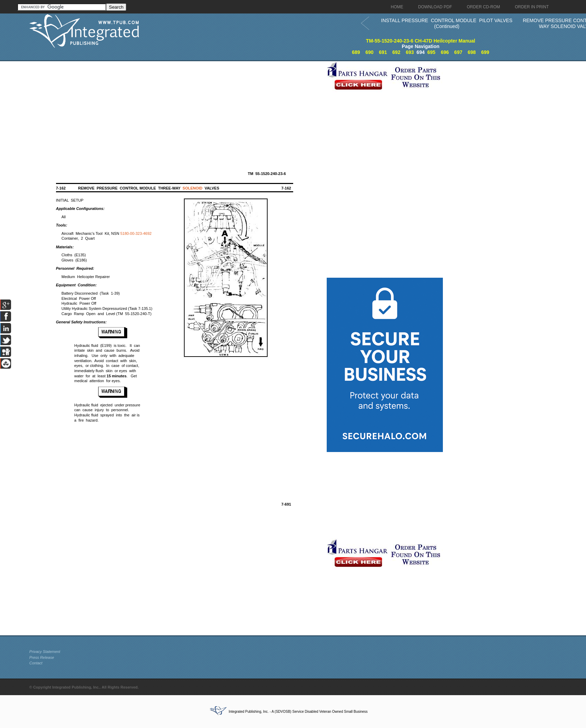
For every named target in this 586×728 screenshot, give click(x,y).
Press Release (42, 657)
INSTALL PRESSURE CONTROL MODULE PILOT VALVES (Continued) (447, 23)
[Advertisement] (176, 110)
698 (472, 52)
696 (445, 52)
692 (396, 52)
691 (383, 52)
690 (369, 52)
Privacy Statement (45, 652)
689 (356, 52)
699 (485, 52)
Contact (36, 663)
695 (431, 52)
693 (410, 52)
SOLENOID (192, 188)
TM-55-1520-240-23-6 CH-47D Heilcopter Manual (421, 41)
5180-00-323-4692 (136, 233)
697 (458, 52)
